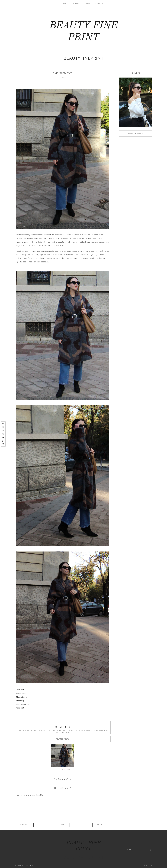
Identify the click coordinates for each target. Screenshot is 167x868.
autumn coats (45, 731)
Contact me (100, 3)
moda (81, 731)
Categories (76, 3)
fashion (65, 731)
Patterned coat (63, 770)
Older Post (101, 825)
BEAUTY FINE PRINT (27, 865)
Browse (88, 3)
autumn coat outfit (31, 731)
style (67, 732)
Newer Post (24, 825)
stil (63, 732)
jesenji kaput (73, 731)
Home (65, 3)
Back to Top (148, 865)
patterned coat (90, 731)
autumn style (56, 731)
